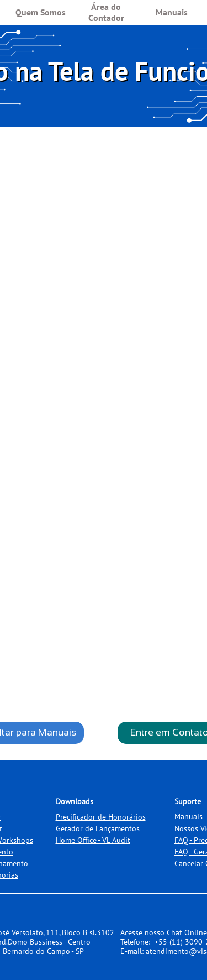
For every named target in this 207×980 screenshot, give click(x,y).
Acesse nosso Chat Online (164, 932)
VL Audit (116, 840)
